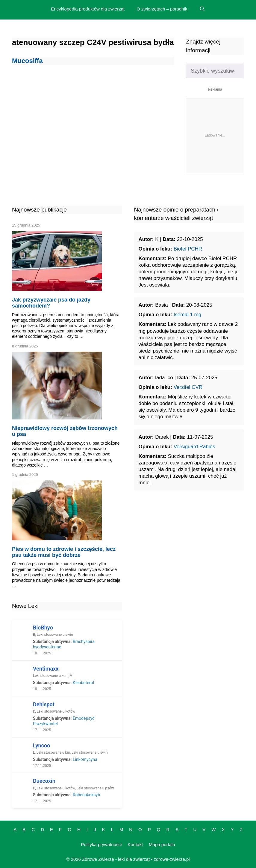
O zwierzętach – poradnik (162, 9)
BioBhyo (43, 628)
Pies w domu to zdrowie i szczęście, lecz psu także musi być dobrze (64, 552)
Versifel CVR (188, 387)
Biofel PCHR (188, 249)
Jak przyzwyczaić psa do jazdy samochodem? (51, 303)
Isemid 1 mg (188, 315)
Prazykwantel (45, 724)
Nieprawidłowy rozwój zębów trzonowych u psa (65, 431)
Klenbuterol (83, 683)
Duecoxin (44, 781)
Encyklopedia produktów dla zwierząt (88, 9)
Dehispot (44, 704)
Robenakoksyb (86, 795)
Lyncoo (41, 745)
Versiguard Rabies (194, 447)
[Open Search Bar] (202, 9)
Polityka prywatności (101, 844)
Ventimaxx (46, 669)
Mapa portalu (162, 844)
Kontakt (135, 844)
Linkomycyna (85, 759)
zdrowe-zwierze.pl (172, 859)
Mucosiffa (27, 61)
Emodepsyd (84, 718)
